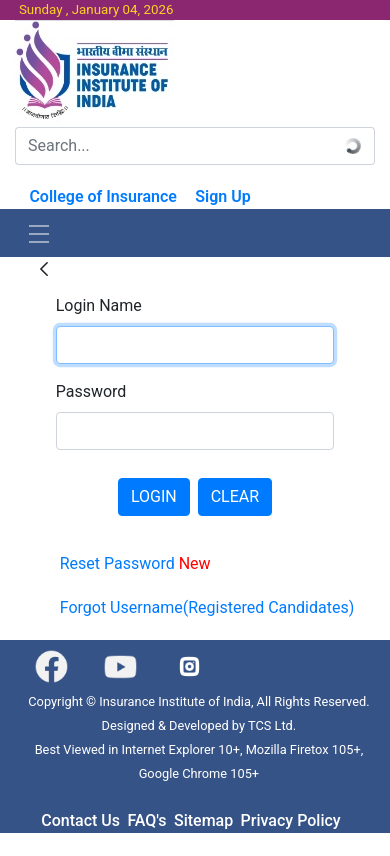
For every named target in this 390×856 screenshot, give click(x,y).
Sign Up (222, 196)
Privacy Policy (291, 820)
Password (91, 391)
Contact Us (80, 820)
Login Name (99, 305)
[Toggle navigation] (39, 233)
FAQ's (146, 820)
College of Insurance (103, 196)
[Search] (173, 146)
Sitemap (203, 820)
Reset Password (135, 563)
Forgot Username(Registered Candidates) (207, 607)
